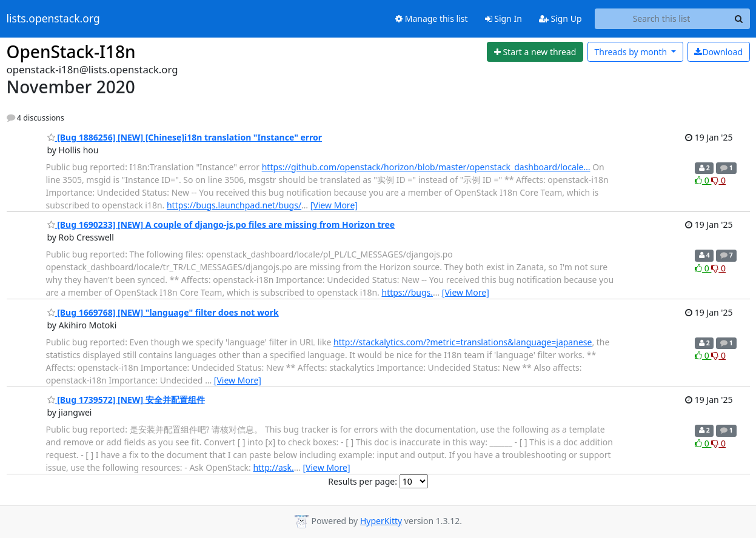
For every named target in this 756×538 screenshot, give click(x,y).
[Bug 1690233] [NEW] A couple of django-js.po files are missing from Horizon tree (221, 224)
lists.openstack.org (53, 19)
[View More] (334, 205)
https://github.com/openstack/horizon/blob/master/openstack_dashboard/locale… (426, 167)
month (631, 52)
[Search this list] (662, 19)
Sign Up (560, 18)
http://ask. (273, 467)
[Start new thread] (535, 52)
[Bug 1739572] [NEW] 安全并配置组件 (126, 400)
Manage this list (432, 18)
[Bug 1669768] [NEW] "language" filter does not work (163, 312)
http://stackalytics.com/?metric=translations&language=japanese (463, 342)
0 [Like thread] (703, 180)
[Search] (739, 19)
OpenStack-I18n (71, 51)
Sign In (503, 18)
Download (718, 52)
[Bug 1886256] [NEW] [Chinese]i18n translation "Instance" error (185, 137)
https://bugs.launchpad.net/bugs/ (234, 205)
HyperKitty (381, 521)
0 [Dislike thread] (718, 180)
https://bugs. (407, 292)
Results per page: (363, 481)
